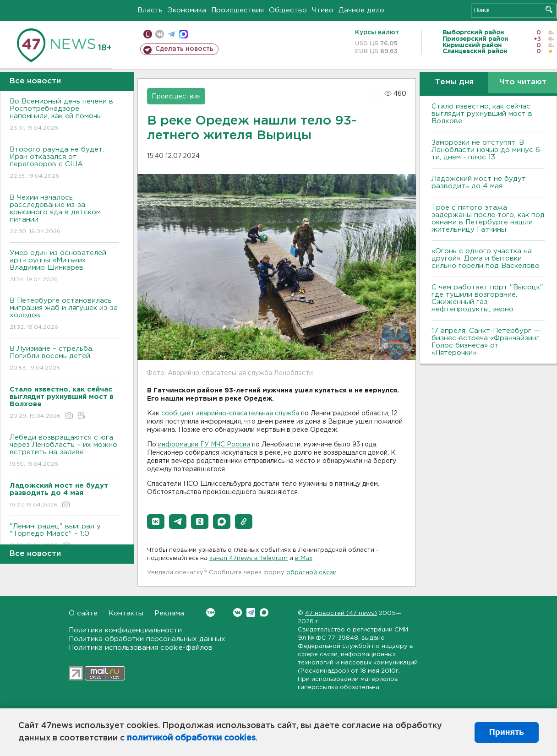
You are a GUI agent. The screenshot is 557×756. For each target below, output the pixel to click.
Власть (150, 10)
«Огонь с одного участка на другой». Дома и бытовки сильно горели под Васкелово (486, 258)
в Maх (304, 558)
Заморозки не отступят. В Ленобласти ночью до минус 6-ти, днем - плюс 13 (487, 150)
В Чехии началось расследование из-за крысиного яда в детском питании (64, 215)
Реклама (169, 613)
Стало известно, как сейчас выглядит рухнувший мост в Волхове (482, 114)
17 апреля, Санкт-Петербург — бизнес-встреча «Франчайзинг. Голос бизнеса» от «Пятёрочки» (486, 342)
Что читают (523, 82)
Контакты (126, 613)
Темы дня (454, 82)
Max (264, 612)
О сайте (83, 613)
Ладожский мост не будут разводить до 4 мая (479, 182)
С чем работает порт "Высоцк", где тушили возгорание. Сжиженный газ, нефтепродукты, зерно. (488, 298)
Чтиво (323, 10)
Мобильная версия (148, 34)
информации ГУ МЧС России (204, 445)
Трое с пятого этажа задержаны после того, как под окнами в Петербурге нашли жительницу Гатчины (488, 219)
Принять (507, 732)
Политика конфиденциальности (125, 630)
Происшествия (238, 10)
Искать (549, 9)
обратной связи (311, 573)
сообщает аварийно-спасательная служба (230, 413)
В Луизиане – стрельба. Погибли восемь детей (64, 359)
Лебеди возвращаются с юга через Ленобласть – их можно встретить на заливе (64, 451)
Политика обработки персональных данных (147, 639)
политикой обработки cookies (191, 738)
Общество (288, 10)
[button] (156, 522)
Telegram (251, 612)
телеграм (172, 34)
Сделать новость (184, 49)
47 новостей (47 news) (341, 613)
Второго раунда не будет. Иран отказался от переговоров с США (64, 163)
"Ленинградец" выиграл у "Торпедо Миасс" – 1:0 (64, 536)
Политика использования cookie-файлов (141, 648)
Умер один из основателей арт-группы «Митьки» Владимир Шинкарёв (64, 267)
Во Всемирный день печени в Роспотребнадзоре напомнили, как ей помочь (64, 115)
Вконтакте (210, 612)
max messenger (183, 34)
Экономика (187, 10)
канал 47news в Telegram (248, 558)
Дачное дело (361, 10)
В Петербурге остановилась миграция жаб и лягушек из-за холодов (64, 314)
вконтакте (160, 34)
